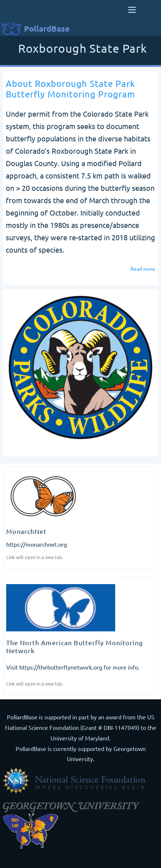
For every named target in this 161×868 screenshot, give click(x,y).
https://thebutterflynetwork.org (61, 667)
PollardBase (47, 29)
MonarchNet (26, 531)
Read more (143, 269)
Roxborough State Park (83, 49)
